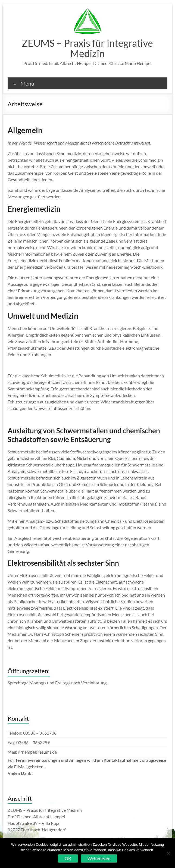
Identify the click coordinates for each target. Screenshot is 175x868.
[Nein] (168, 853)
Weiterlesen (99, 858)
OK (68, 858)
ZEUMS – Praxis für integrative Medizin (87, 48)
